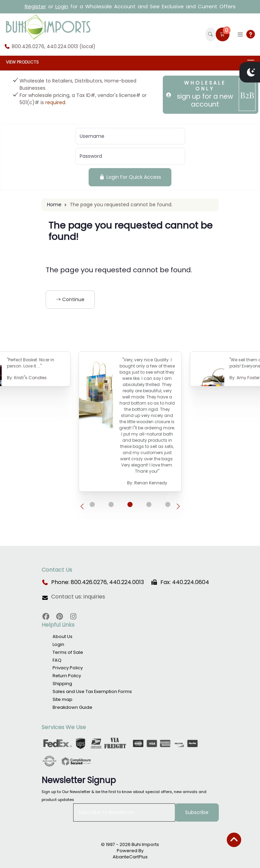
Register (35, 6)
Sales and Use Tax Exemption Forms (92, 691)
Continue (70, 299)
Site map (63, 699)
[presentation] (82, 507)
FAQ (57, 660)
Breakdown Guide (72, 707)
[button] (211, 34)
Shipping (62, 684)
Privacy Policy (68, 668)
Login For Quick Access (130, 177)
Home (54, 205)
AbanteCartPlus (130, 857)
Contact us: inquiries (78, 597)
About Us (63, 636)
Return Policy (67, 676)
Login (62, 6)
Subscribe (197, 812)
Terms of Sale (68, 652)
